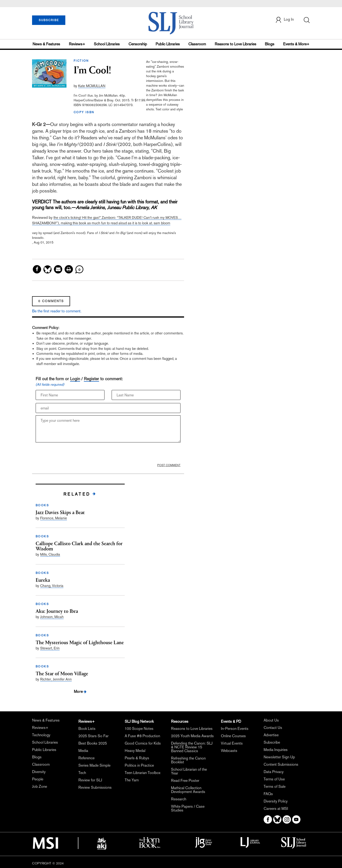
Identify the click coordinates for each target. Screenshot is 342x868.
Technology (41, 735)
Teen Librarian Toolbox (142, 773)
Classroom (197, 44)
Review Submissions (95, 787)
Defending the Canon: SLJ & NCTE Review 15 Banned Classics (192, 747)
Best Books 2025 (93, 743)
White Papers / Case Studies (188, 808)
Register (91, 379)
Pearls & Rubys (137, 758)
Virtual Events (232, 743)
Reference (86, 758)
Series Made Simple (94, 765)
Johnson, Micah (52, 617)
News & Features (46, 44)
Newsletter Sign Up (279, 757)
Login (75, 379)
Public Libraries (168, 44)
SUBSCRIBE (49, 20)
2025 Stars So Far (93, 736)
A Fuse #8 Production (142, 736)
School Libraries (107, 44)
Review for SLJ (90, 780)
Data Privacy (274, 772)
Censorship (138, 44)
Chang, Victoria (52, 586)
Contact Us (273, 728)
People (38, 779)
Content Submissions (281, 764)
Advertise (271, 735)
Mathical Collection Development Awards (188, 790)
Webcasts (229, 751)
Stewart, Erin (50, 648)
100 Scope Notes (139, 729)
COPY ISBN (84, 112)
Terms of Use (274, 779)
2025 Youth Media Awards (192, 736)
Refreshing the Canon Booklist (188, 760)
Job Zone (40, 786)
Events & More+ (296, 44)
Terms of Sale (275, 786)
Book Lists (87, 729)
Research (179, 799)
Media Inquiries (276, 750)
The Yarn (132, 780)
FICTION (81, 61)
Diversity (39, 772)
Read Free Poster (185, 781)
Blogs (270, 44)
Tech (82, 773)
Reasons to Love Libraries (235, 44)
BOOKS (42, 505)
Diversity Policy (276, 801)
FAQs (268, 794)
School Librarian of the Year (189, 771)
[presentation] (72, 454)
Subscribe (272, 742)
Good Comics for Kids (143, 743)
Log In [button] (285, 20)
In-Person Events (235, 729)
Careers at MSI (276, 809)
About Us (271, 720)
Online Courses (233, 736)
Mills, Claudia (50, 554)
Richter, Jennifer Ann (56, 679)
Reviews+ (77, 44)
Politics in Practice (139, 765)
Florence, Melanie (54, 518)
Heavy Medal (135, 751)
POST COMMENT (169, 465)
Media (83, 751)
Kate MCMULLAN (92, 86)
